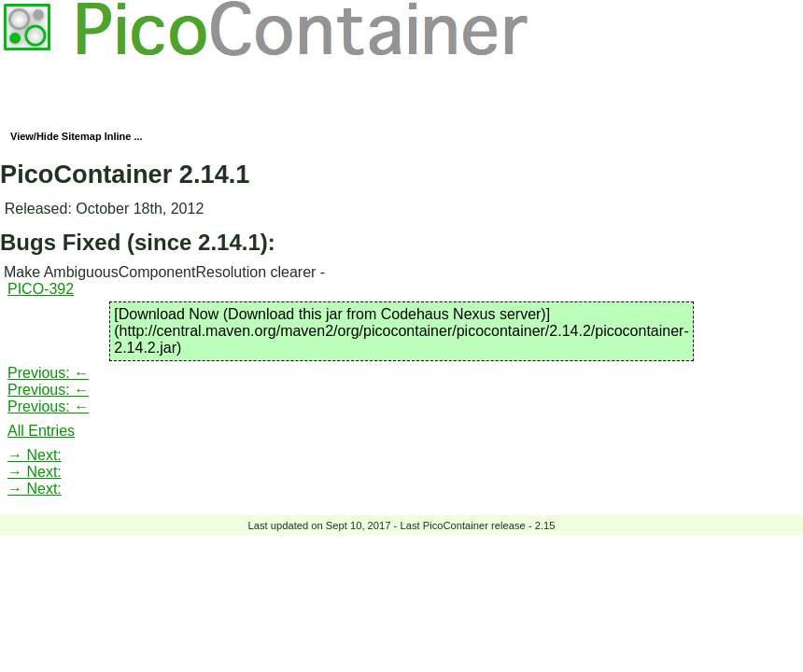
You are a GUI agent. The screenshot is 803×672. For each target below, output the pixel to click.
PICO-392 (41, 289)
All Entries (41, 431)
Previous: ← (48, 373)
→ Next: (35, 455)
